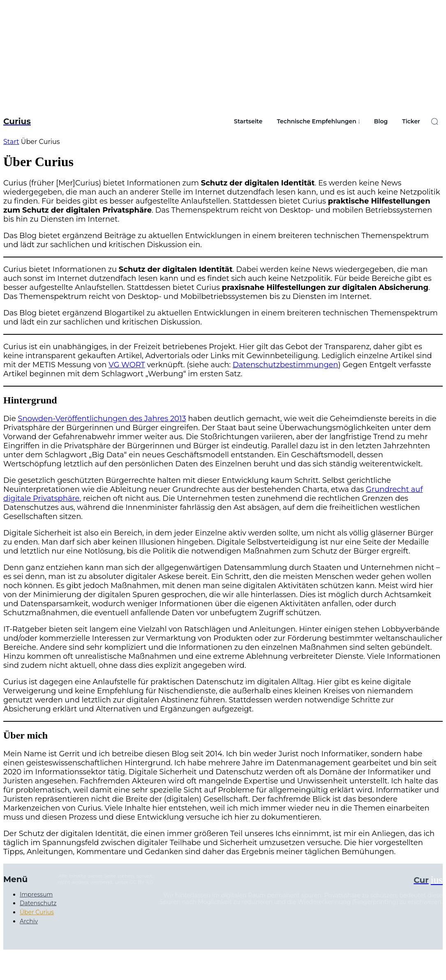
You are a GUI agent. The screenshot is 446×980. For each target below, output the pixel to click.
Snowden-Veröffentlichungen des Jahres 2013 (102, 419)
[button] (434, 121)
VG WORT (127, 365)
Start (11, 142)
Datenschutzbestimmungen (285, 365)
